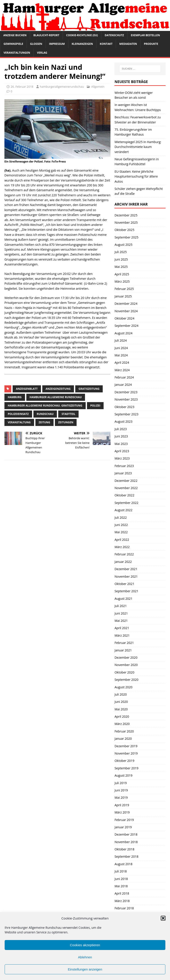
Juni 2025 (121, 259)
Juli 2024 (121, 340)
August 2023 (123, 421)
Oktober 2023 (124, 407)
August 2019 (123, 775)
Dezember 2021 (126, 569)
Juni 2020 (121, 702)
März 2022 (122, 547)
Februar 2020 (124, 731)
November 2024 (126, 311)
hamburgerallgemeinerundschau (62, 87)
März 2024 (122, 370)
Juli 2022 (121, 517)
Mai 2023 (121, 444)
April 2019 (122, 805)
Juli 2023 (121, 429)
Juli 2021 (121, 606)
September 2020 (126, 680)
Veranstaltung (19, 422)
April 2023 (122, 451)
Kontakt (106, 44)
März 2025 (122, 281)
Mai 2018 (121, 886)
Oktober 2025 (124, 230)
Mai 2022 (121, 532)
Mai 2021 (121, 621)
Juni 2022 (121, 525)
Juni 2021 (121, 613)
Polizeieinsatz (18, 414)
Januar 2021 (123, 650)
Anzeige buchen (15, 35)
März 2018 (122, 901)
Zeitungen (66, 422)
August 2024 (123, 333)
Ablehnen (85, 957)
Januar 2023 (123, 473)
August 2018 (123, 864)
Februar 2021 (124, 643)
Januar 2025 (123, 296)
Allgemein (98, 87)
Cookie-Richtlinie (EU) (82, 35)
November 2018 (126, 842)
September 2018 (126, 856)
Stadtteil (68, 414)
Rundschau (45, 414)
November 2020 (126, 665)
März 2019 (122, 812)
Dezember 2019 (126, 746)
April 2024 (122, 362)
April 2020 (122, 716)
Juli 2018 (121, 871)
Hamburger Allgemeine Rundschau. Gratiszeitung (45, 406)
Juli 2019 (121, 783)
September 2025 (126, 237)
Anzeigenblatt (27, 389)
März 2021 (122, 635)
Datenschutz (114, 35)
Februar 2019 (124, 820)
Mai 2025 (121, 267)
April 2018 (122, 893)
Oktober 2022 (124, 495)
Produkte (151, 44)
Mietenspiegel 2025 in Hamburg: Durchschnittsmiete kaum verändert (138, 147)
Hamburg (15, 397)
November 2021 (126, 576)
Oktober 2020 (124, 672)
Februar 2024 (124, 377)
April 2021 (122, 628)
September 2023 (126, 414)
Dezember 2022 (126, 481)
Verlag (42, 53)
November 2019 (126, 753)
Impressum (57, 44)
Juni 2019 (121, 790)
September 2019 (126, 768)
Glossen (36, 44)
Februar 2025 (124, 289)
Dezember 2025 (126, 215)
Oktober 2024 (124, 318)
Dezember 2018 (126, 834)
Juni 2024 (121, 348)
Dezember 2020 (126, 657)
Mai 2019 (121, 797)
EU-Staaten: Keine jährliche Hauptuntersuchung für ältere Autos (136, 176)
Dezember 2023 (126, 392)
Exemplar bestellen (145, 35)
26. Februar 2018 (22, 87)
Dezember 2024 (126, 304)
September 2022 (126, 503)
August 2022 (123, 510)
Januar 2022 (123, 562)
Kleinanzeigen (82, 44)
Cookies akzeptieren (85, 945)
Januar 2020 (123, 739)
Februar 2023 (124, 466)
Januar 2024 (123, 385)
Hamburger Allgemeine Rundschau (56, 397)
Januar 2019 (123, 827)
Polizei (95, 406)
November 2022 (126, 488)
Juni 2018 (121, 879)
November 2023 (126, 399)
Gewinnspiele (13, 44)
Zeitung (44, 422)
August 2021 (123, 599)
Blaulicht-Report (46, 35)
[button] (163, 918)
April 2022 (122, 540)
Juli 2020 (121, 694)
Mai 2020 (121, 709)
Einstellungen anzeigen (85, 969)
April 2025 (122, 274)
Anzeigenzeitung (58, 389)
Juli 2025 (121, 252)
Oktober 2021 (124, 584)
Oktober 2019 (124, 761)
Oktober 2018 (124, 849)
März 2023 (122, 458)
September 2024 (126, 326)
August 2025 (123, 245)
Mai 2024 (121, 355)
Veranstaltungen (17, 53)
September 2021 (126, 591)
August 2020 (123, 687)
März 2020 (122, 724)
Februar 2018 (124, 908)
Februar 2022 (124, 554)
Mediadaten (128, 44)
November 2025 (126, 222)
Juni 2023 (121, 436)
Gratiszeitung (89, 389)
